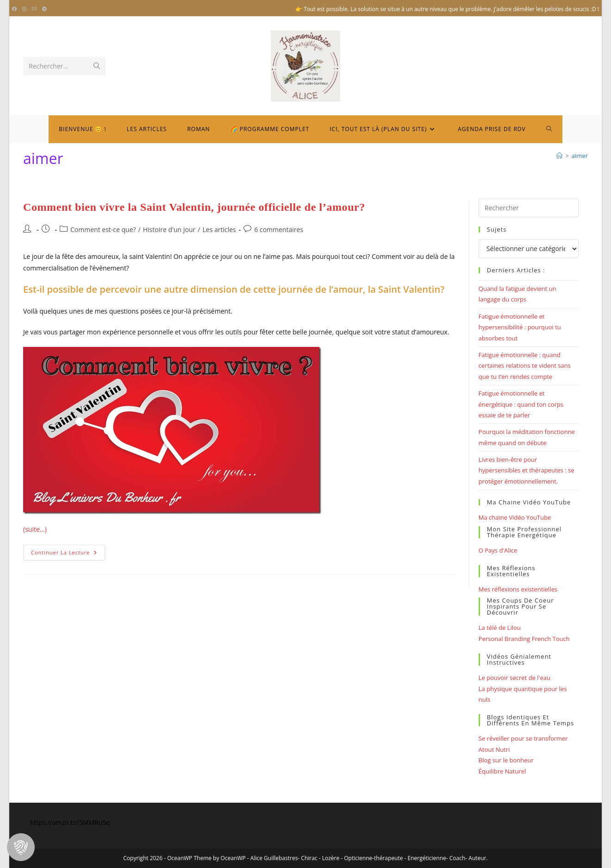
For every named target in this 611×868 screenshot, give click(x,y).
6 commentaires (279, 230)
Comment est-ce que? (103, 230)
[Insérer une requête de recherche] (529, 208)
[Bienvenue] (559, 156)
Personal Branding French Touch (524, 639)
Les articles (219, 230)
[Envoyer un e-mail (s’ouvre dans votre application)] (34, 9)
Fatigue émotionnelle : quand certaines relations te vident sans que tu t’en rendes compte (525, 366)
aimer (580, 156)
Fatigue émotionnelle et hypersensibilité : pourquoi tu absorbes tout (520, 327)
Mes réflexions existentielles (518, 589)
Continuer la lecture (68, 554)
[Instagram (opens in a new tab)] (24, 9)
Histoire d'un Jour (169, 230)
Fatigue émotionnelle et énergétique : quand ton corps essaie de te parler (521, 404)
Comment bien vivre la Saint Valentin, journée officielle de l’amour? (194, 207)
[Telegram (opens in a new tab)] (44, 9)
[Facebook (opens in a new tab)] (16, 9)
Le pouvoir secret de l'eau (514, 678)
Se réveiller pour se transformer (523, 738)
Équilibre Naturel (502, 771)
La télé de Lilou (500, 628)
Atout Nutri (494, 749)
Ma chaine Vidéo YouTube (515, 517)
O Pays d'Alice (498, 550)
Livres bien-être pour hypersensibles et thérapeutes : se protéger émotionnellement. (527, 470)
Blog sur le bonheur (506, 760)
